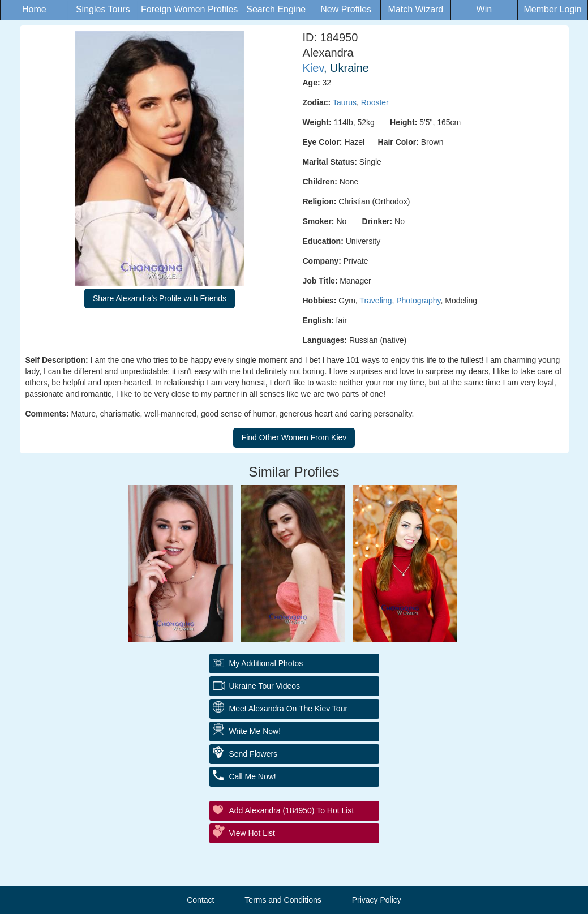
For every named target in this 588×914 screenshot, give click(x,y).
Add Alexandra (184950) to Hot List (292, 810)
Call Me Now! (253, 776)
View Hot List (252, 833)
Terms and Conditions (283, 900)
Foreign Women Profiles (189, 9)
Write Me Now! (255, 731)
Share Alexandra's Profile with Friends (160, 298)
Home (34, 9)
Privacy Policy (377, 900)
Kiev (313, 68)
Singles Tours (103, 9)
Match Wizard (415, 9)
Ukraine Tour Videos (265, 686)
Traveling (375, 301)
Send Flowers (254, 754)
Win (484, 9)
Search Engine (276, 9)
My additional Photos (266, 663)
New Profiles (346, 9)
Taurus (345, 102)
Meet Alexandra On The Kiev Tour (289, 709)
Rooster (375, 102)
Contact (200, 900)
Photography (418, 301)
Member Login (552, 9)
